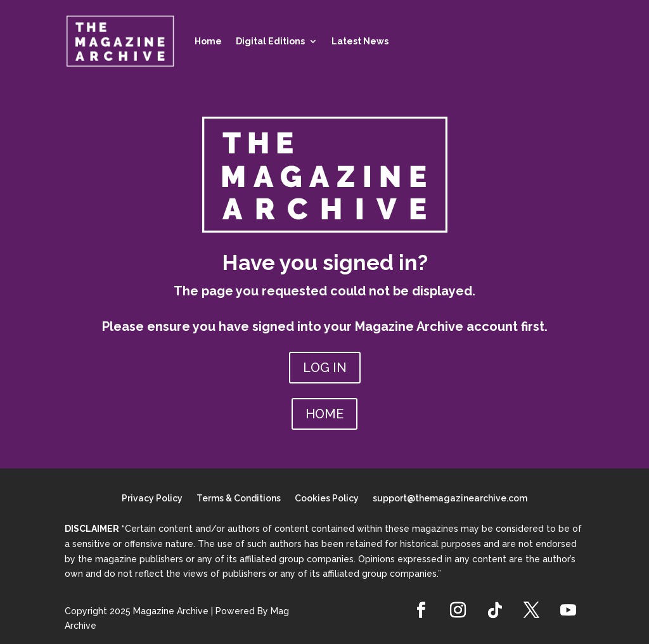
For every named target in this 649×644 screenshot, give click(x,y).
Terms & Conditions (239, 499)
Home (208, 41)
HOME (324, 414)
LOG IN (325, 368)
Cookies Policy (327, 499)
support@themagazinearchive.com (450, 499)
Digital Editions (270, 41)
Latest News (360, 41)
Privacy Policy (152, 499)
